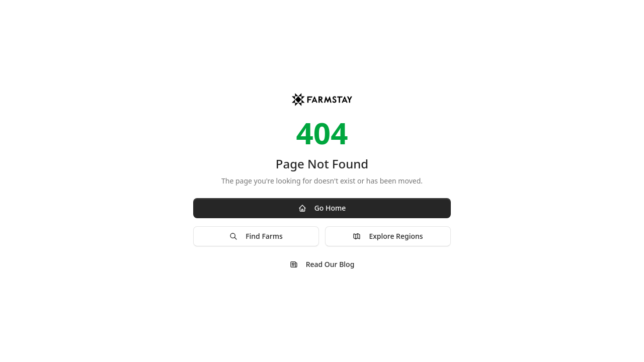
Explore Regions (388, 236)
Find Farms (256, 236)
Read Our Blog (322, 264)
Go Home (322, 208)
